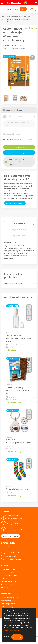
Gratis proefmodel (7, 572)
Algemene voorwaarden (9, 556)
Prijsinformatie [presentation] (19, 229)
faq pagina (26, 196)
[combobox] (11, 9)
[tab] (19, 223)
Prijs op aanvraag (14, 350)
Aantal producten (13, 117)
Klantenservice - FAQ (8, 569)
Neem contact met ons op (15, 203)
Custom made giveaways (9, 598)
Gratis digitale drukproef (10, 575)
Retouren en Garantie (9, 581)
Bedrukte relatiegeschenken (11, 607)
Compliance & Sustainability (11, 553)
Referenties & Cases (8, 550)
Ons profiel (5, 547)
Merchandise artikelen (9, 601)
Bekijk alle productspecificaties (15, 49)
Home (3, 17)
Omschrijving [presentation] (19, 223)
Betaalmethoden (7, 584)
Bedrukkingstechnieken (9, 604)
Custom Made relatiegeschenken (19, 17)
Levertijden (5, 578)
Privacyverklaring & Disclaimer (12, 559)
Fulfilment (5, 587)
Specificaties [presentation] (19, 235)
